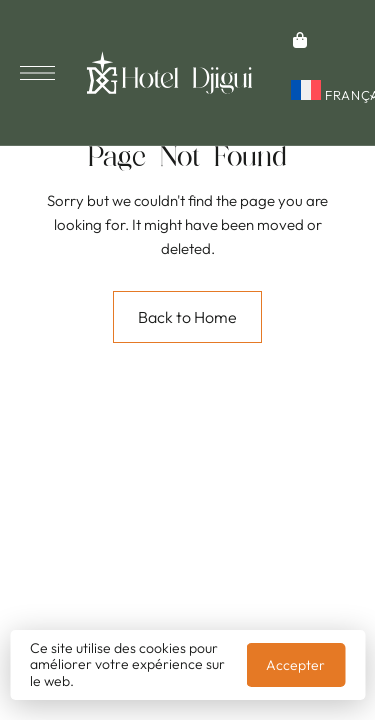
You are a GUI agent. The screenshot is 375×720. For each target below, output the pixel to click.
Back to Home (187, 317)
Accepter (295, 665)
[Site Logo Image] (169, 72)
